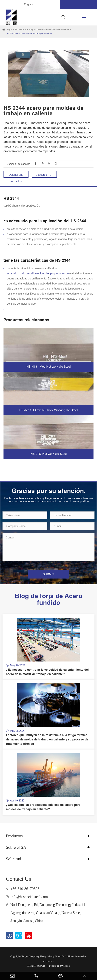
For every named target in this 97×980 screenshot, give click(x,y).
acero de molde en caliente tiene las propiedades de (38, 273)
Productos (19, 29)
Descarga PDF (44, 175)
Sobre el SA (16, 847)
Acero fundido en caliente (58, 29)
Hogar (9, 29)
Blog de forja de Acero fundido (49, 599)
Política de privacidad (59, 966)
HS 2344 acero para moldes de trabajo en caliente (29, 33)
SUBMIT (48, 574)
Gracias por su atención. (49, 491)
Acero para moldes (35, 29)
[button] (42, 99)
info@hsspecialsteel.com (29, 897)
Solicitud (13, 859)
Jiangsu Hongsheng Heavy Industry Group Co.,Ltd (45, 956)
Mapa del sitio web (36, 966)
